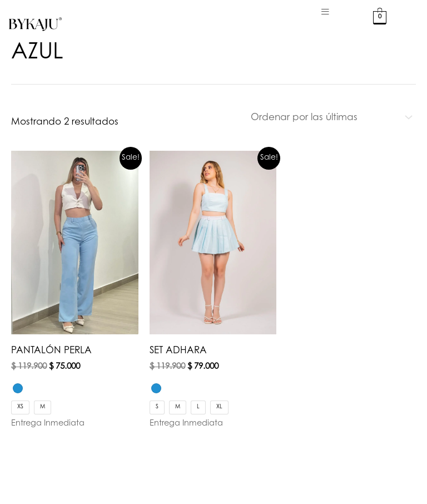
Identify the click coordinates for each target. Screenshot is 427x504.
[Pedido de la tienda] (329, 117)
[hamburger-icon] (326, 12)
